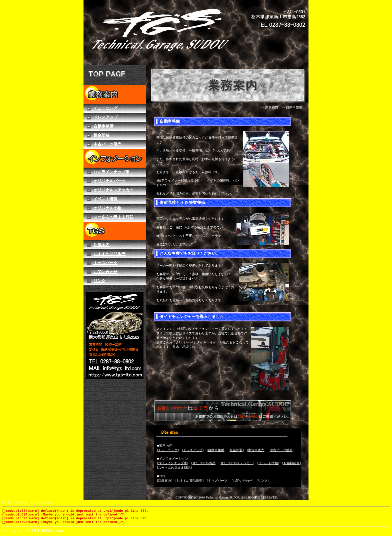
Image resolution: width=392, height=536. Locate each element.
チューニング (168, 450)
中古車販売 (256, 450)
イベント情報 (268, 463)
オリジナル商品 (204, 463)
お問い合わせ (242, 481)
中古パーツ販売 (281, 450)
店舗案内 (164, 481)
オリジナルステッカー (237, 463)
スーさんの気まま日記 (174, 468)
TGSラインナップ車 (172, 463)
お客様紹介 (292, 463)
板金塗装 (236, 450)
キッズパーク (218, 481)
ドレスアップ (193, 450)
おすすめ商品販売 (189, 481)
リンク (263, 481)
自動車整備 (216, 450)
